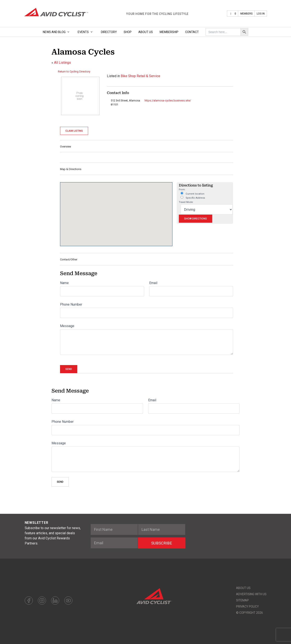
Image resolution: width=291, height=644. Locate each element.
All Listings (62, 63)
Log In (261, 14)
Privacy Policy (247, 606)
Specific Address (193, 198)
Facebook (29, 601)
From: (182, 190)
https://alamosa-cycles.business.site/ (168, 100)
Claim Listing (74, 131)
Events (86, 32)
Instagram (42, 601)
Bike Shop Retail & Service (140, 76)
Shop (128, 32)
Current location (192, 193)
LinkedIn (55, 601)
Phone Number (71, 304)
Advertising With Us (251, 594)
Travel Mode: (186, 202)
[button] (116, 210)
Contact (192, 32)
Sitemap (242, 600)
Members (246, 14)
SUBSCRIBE (162, 543)
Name (64, 283)
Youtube (68, 601)
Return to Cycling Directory (74, 71)
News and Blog (57, 32)
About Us (146, 32)
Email (153, 283)
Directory (109, 32)
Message (67, 326)
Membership (169, 32)
